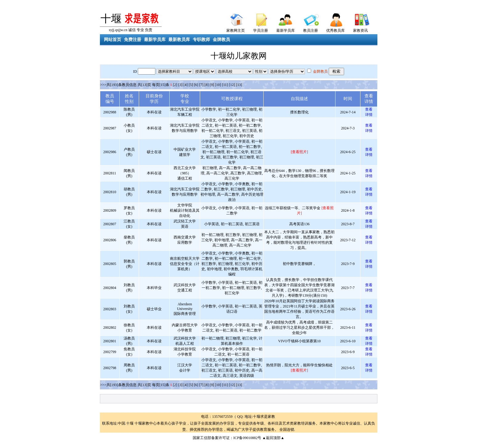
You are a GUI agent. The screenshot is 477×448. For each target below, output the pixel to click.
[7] (201, 85)
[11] (225, 85)
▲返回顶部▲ (273, 438)
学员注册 (261, 31)
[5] (191, 85)
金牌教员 (221, 40)
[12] (232, 85)
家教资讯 (360, 31)
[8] (207, 85)
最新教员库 (179, 40)
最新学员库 (286, 31)
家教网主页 (236, 31)
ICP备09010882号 (247, 438)
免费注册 (133, 40)
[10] (218, 85)
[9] (212, 85)
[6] (196, 85)
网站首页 (113, 40)
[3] (180, 85)
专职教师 (201, 40)
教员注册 (310, 31)
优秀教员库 (335, 31)
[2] (175, 85)
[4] (186, 85)
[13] (239, 85)
